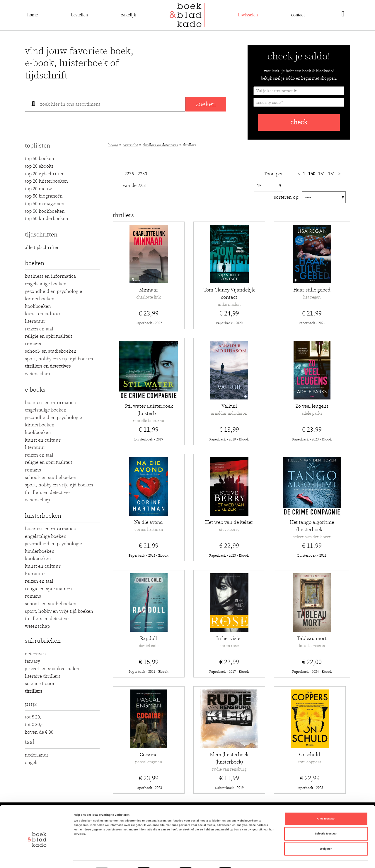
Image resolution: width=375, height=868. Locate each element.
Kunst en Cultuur (43, 314)
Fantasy (33, 661)
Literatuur (35, 321)
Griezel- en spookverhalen (52, 669)
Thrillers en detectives (48, 366)
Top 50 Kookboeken (45, 211)
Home (33, 15)
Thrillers (34, 691)
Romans (33, 344)
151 (322, 174)
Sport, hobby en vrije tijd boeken (59, 359)
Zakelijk (129, 15)
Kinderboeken (40, 299)
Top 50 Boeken (40, 159)
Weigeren (326, 831)
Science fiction (40, 684)
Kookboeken (38, 306)
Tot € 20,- (34, 717)
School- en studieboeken (51, 351)
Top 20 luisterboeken (46, 181)
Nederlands (37, 755)
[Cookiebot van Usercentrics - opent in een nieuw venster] (38, 858)
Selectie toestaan (326, 816)
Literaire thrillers (43, 676)
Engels (32, 763)
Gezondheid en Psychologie (53, 291)
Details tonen (249, 858)
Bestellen (80, 15)
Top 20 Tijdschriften (45, 174)
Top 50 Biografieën (44, 196)
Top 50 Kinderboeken (47, 219)
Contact (298, 15)
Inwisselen (248, 15)
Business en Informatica (50, 276)
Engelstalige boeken (46, 284)
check (299, 122)
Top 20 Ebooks (39, 166)
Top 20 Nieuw (38, 189)
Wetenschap (37, 374)
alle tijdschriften (42, 248)
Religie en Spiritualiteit (48, 336)
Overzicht (130, 145)
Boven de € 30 (39, 732)
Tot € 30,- (34, 725)
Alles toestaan (326, 801)
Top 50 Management (45, 204)
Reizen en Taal (39, 329)
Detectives (35, 654)
